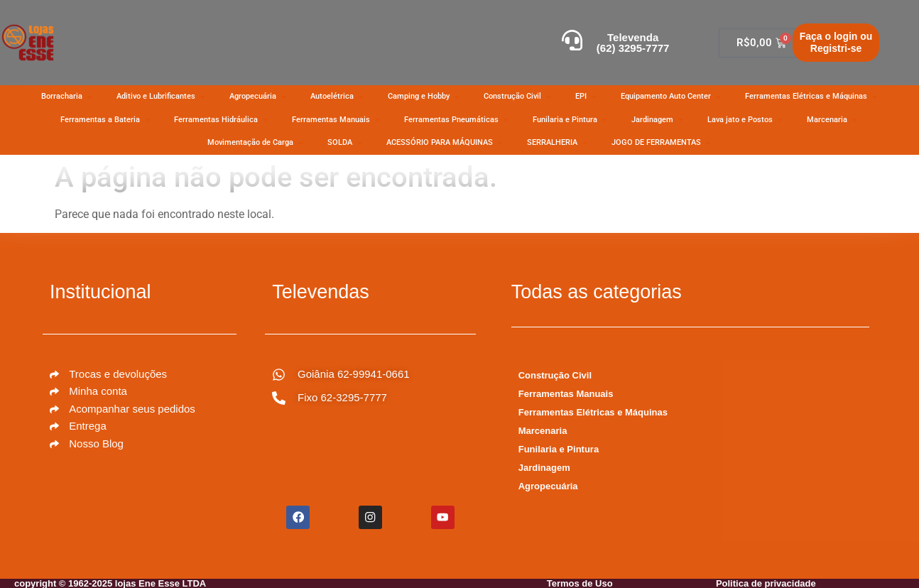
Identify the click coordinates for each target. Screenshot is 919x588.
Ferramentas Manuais (566, 394)
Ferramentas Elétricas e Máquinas (593, 412)
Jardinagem (544, 468)
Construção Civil (555, 375)
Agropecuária (548, 486)
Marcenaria (543, 431)
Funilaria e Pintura (559, 449)
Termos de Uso (580, 583)
